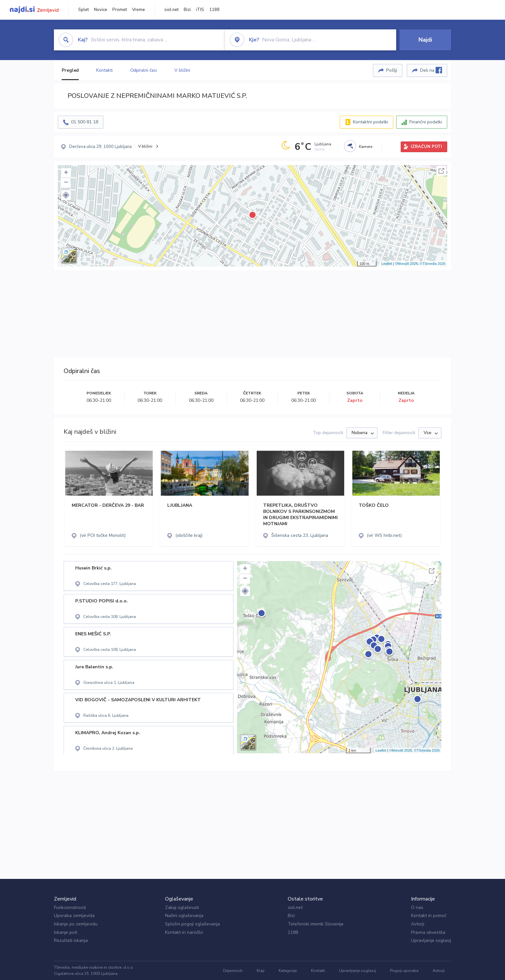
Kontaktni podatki (371, 122)
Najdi (425, 40)
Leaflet (387, 264)
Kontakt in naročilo (184, 932)
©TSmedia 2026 (433, 264)
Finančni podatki (426, 122)
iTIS (200, 10)
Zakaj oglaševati (182, 907)
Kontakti (104, 70)
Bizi (187, 10)
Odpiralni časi (144, 70)
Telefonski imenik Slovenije (316, 924)
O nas (417, 907)
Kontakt (318, 971)
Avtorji (418, 924)
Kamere (366, 147)
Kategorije (288, 971)
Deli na (431, 70)
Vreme (139, 10)
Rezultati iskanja (71, 940)
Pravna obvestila (428, 932)
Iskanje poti (66, 932)
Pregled (70, 70)
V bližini (182, 70)
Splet (83, 10)
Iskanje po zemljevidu (76, 924)
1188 (214, 10)
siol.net (171, 10)
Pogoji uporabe (404, 971)
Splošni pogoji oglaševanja (192, 924)
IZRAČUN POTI (426, 147)
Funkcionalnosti (70, 907)
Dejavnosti (233, 971)
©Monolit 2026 (406, 264)
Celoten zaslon (441, 171)
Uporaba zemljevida (74, 916)
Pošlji (392, 70)
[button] (66, 195)
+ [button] (66, 173)
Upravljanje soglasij (431, 940)
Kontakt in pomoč (429, 916)
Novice (101, 10)
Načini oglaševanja (184, 916)
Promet (120, 10)
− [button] (66, 183)
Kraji (261, 971)
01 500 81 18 (85, 122)
